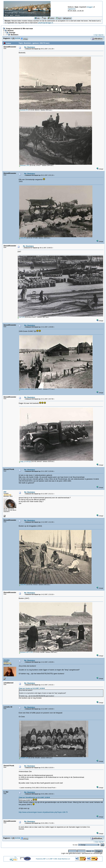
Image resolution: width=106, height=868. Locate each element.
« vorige (95, 35)
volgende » (101, 35)
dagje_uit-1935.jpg (25, 461)
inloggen (90, 7)
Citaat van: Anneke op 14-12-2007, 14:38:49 (32, 688)
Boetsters (14, 35)
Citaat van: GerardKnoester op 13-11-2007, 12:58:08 (34, 797)
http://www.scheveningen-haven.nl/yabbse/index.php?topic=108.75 (43, 812)
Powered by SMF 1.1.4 (42, 859)
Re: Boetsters (30, 47)
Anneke (7, 660)
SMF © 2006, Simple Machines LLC (60, 859)
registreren (72, 9)
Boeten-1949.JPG (25, 389)
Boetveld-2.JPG (24, 165)
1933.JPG (23, 238)
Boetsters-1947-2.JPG (26, 652)
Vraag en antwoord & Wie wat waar (19, 29)
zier (5, 492)
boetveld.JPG (24, 110)
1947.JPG (21, 317)
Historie (10, 31)
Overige (12, 33)
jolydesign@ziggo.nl (46, 23)
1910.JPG (23, 585)
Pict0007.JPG (24, 758)
